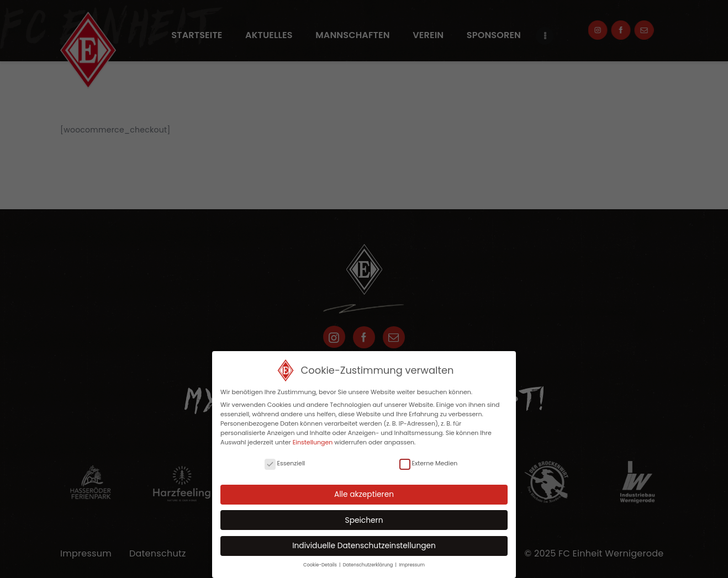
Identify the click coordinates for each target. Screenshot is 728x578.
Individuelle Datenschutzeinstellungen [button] (364, 546)
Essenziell (285, 463)
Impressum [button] (412, 565)
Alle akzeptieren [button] (364, 494)
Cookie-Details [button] (321, 565)
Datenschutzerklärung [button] (369, 565)
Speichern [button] (364, 520)
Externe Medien (428, 463)
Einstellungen (313, 442)
